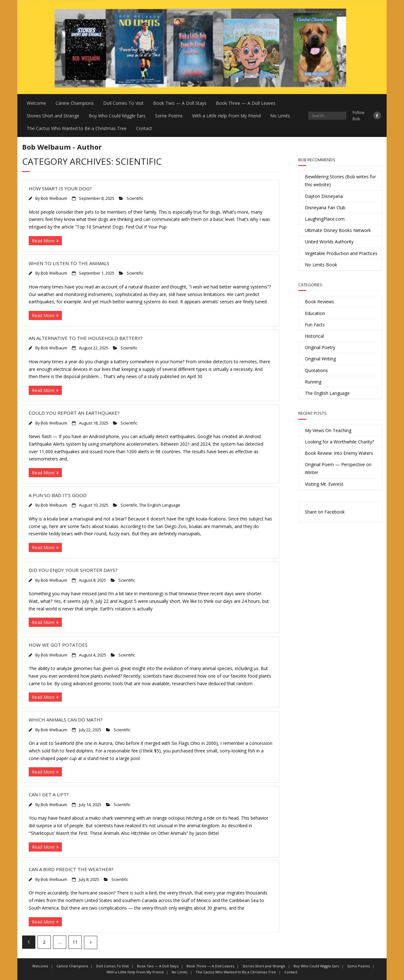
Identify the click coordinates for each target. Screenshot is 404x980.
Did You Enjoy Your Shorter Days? (73, 570)
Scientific (135, 198)
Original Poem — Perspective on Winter (338, 468)
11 (75, 942)
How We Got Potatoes (58, 645)
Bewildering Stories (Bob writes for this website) (340, 181)
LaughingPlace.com (325, 219)
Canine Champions (75, 103)
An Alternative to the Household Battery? (86, 338)
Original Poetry (320, 347)
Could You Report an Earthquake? (74, 413)
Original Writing (320, 359)
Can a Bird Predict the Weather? (71, 869)
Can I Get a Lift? (49, 794)
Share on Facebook (325, 512)
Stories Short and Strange (53, 116)
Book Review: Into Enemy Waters (339, 453)
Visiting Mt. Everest (324, 484)
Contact (144, 128)
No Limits (280, 116)
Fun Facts (315, 325)
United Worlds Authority (329, 242)
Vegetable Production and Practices (341, 253)
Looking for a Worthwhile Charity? (339, 442)
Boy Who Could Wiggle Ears (117, 116)
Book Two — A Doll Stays (180, 103)
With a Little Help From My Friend (226, 116)
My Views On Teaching (328, 430)
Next (91, 942)
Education (315, 313)
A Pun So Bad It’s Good (58, 495)
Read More (43, 241)
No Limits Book (321, 265)
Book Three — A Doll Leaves (246, 103)
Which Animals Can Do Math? (66, 720)
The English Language (160, 505)
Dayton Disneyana (324, 196)
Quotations (316, 370)
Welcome (36, 103)
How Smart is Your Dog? (60, 188)
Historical (314, 336)
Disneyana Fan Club (325, 208)
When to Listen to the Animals (69, 263)
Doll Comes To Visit (123, 103)
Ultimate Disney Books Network (338, 230)
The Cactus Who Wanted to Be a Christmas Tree (77, 128)
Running (313, 382)
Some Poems (169, 116)
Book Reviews (319, 302)
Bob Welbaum (54, 198)
